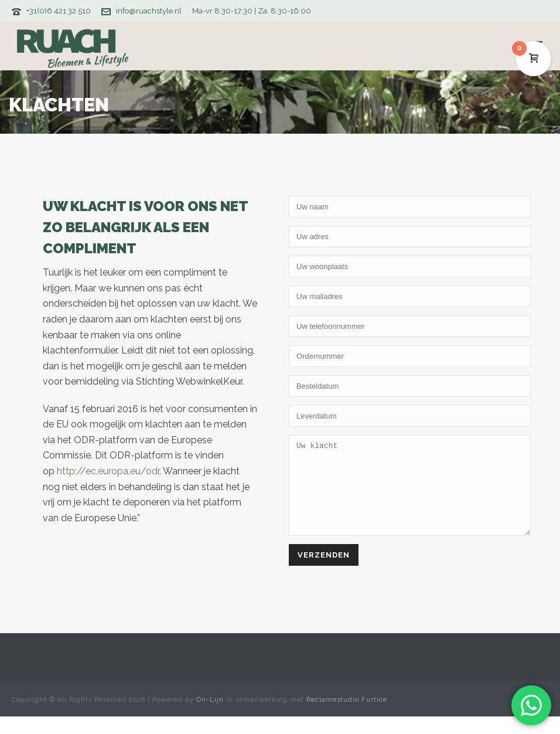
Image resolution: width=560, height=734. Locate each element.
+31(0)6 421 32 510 (59, 11)
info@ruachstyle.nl (149, 11)
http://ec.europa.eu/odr (108, 471)
